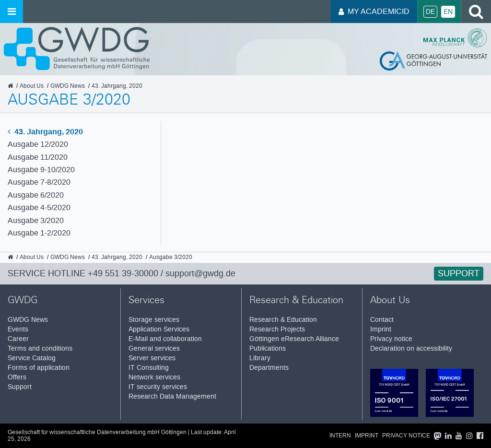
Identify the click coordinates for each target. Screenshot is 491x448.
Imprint (381, 329)
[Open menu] (12, 12)
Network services (154, 377)
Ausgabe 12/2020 (38, 144)
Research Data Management (172, 396)
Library (260, 358)
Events (18, 329)
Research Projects (277, 329)
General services (154, 348)
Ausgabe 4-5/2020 (39, 207)
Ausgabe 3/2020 (36, 220)
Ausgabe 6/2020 (36, 195)
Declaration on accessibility (411, 348)
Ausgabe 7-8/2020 (39, 182)
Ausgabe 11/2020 (38, 157)
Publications (268, 348)
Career (18, 339)
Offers (17, 377)
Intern (340, 436)
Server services (152, 358)
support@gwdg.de (200, 273)
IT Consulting (149, 368)
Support (459, 273)
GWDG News (28, 320)
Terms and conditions (40, 348)
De (430, 12)
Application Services (159, 329)
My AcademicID (374, 11)
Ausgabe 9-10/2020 (41, 170)
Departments (269, 368)
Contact (382, 320)
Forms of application (39, 368)
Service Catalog (32, 358)
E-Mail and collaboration (165, 339)
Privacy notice (391, 339)
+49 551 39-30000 (123, 273)
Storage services (154, 320)
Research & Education (283, 320)
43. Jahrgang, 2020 (45, 132)
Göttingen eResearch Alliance (294, 339)
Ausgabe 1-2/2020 (39, 233)
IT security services (158, 387)
